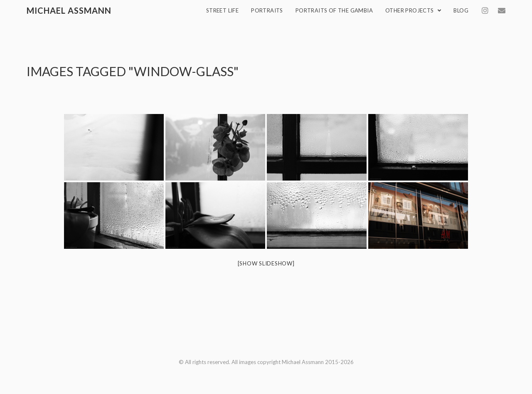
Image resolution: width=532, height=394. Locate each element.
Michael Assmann (69, 10)
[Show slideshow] (266, 263)
